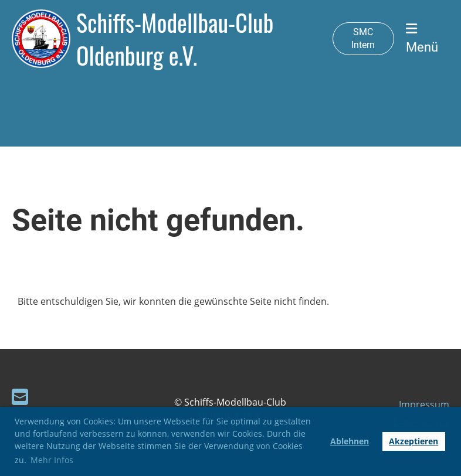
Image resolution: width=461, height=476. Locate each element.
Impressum (424, 404)
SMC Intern (363, 38)
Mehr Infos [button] (52, 460)
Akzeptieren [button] (413, 441)
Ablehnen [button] (350, 441)
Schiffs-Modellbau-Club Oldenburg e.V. (175, 39)
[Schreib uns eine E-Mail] (20, 397)
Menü (422, 38)
